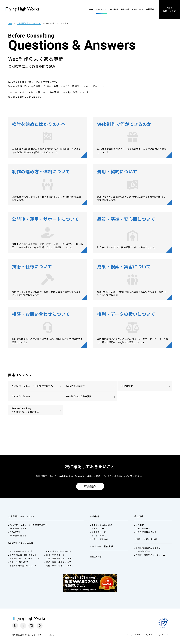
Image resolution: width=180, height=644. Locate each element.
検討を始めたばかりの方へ (22, 551)
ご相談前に (101, 9)
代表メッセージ (143, 528)
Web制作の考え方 (75, 386)
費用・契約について (55, 555)
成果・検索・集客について (58, 562)
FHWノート (138, 9)
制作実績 (125, 9)
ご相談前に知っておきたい (22, 516)
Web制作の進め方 (21, 396)
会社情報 (150, 9)
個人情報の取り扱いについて (24, 635)
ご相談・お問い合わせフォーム (150, 555)
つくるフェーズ (99, 532)
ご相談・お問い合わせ (146, 539)
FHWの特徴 (127, 386)
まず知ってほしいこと (102, 525)
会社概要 (140, 525)
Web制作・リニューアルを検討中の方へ (32, 386)
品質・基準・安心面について (59, 558)
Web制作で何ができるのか (59, 551)
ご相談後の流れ (143, 551)
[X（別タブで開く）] (15, 626)
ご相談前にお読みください (148, 548)
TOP (91, 9)
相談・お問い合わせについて (23, 566)
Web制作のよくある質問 (79, 396)
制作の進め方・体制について (23, 555)
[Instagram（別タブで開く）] (31, 626)
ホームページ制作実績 (102, 546)
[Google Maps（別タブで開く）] (40, 626)
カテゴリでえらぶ (100, 539)
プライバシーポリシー (47, 635)
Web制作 (114, 9)
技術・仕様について (19, 562)
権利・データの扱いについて (59, 566)
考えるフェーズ (99, 528)
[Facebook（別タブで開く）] (23, 626)
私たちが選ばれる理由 (146, 532)
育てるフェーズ (99, 536)
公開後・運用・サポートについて (25, 558)
